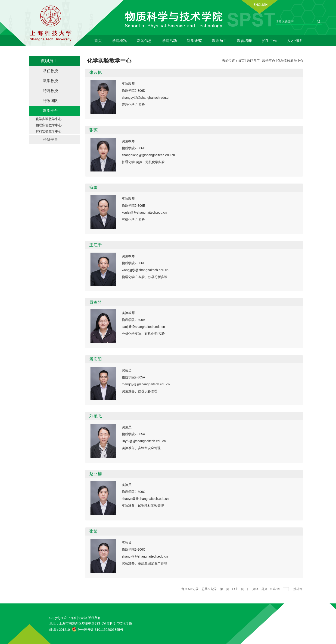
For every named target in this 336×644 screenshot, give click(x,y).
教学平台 (269, 61)
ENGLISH (260, 5)
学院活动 (169, 41)
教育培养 (244, 41)
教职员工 (219, 41)
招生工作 (269, 41)
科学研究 (194, 41)
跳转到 (298, 589)
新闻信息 (144, 41)
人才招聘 (294, 41)
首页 (98, 41)
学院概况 (119, 41)
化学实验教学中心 (290, 61)
